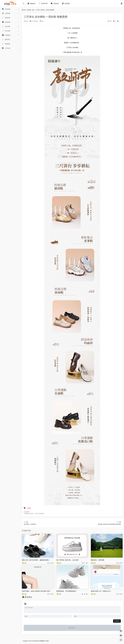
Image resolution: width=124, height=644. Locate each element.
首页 (24, 10)
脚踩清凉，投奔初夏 (98, 560)
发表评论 (117, 621)
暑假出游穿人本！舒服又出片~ (101, 591)
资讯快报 (29, 10)
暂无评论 (28, 597)
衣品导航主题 (35, 641)
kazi (42, 21)
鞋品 (33, 10)
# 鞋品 (29, 508)
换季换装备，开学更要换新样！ (67, 591)
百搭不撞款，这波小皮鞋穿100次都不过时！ (37, 591)
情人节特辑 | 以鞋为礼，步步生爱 (67, 560)
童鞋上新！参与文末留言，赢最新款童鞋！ (36, 560)
